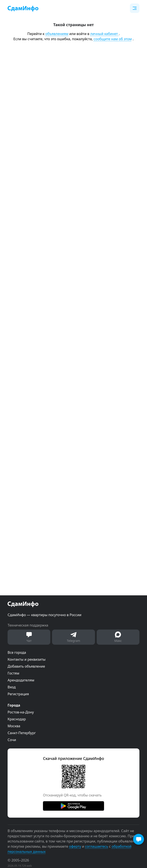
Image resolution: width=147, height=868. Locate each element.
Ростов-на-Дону (21, 712)
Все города (17, 652)
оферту (75, 846)
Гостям (13, 673)
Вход (12, 687)
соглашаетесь (97, 846)
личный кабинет (104, 34)
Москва (14, 726)
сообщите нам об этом (113, 39)
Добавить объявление (26, 666)
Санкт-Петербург (22, 733)
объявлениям (57, 34)
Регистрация (18, 694)
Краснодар (17, 719)
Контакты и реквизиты (27, 659)
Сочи (12, 740)
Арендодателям (21, 680)
